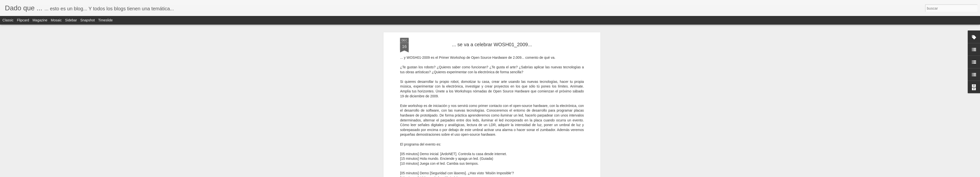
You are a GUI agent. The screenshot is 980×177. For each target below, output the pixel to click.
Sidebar (71, 20)
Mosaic (56, 20)
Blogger (509, 174)
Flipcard (23, 20)
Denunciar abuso (525, 174)
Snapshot (88, 20)
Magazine (40, 20)
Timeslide (105, 20)
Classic (8, 20)
